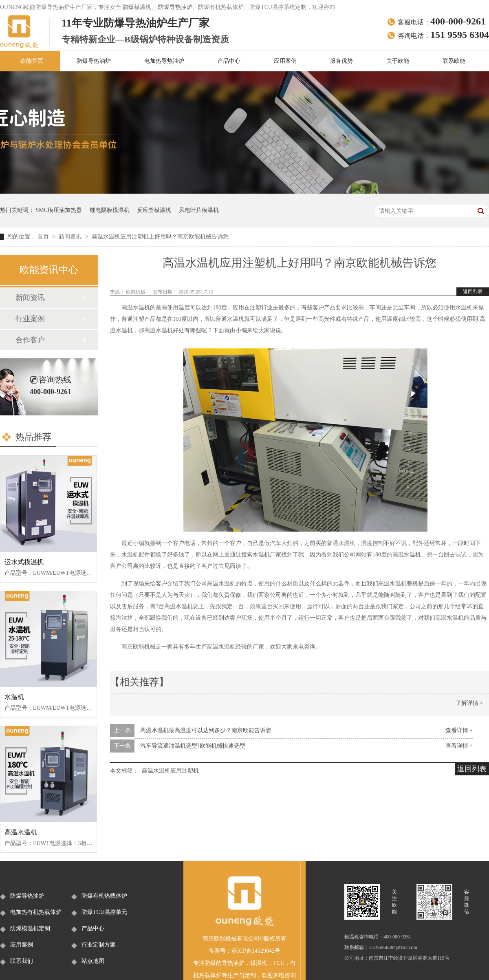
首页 (44, 237)
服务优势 (341, 61)
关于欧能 (398, 61)
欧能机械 (136, 292)
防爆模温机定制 (30, 928)
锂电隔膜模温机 (110, 210)
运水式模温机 (24, 562)
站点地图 (93, 961)
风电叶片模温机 (199, 210)
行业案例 (30, 319)
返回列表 (473, 291)
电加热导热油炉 (164, 61)
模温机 (259, 963)
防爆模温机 (137, 7)
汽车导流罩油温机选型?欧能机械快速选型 (193, 746)
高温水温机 (21, 832)
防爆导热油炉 (175, 7)
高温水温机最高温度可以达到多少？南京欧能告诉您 (206, 730)
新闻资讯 (71, 237)
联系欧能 (454, 61)
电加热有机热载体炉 (36, 912)
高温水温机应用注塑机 (170, 771)
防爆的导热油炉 (225, 963)
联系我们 (22, 961)
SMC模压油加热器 (59, 210)
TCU (279, 963)
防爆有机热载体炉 (104, 896)
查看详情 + (459, 730)
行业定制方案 (99, 945)
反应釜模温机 (154, 210)
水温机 (14, 697)
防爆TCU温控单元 (104, 912)
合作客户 (30, 340)
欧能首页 (32, 61)
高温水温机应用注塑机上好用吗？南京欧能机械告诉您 (160, 237)
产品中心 (229, 61)
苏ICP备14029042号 (256, 951)
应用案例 (285, 61)
